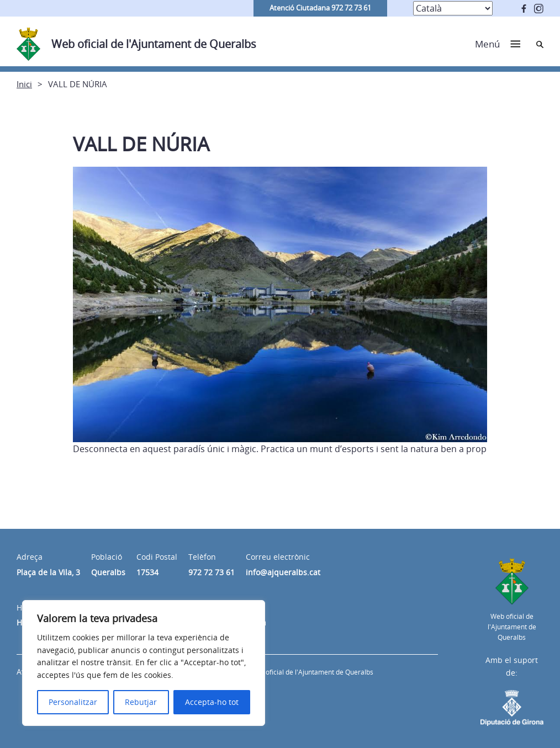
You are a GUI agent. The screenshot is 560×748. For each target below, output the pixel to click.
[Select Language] (453, 8)
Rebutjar (141, 702)
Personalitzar (73, 702)
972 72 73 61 (212, 572)
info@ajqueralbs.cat (283, 572)
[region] (144, 663)
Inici (24, 84)
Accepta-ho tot (212, 702)
